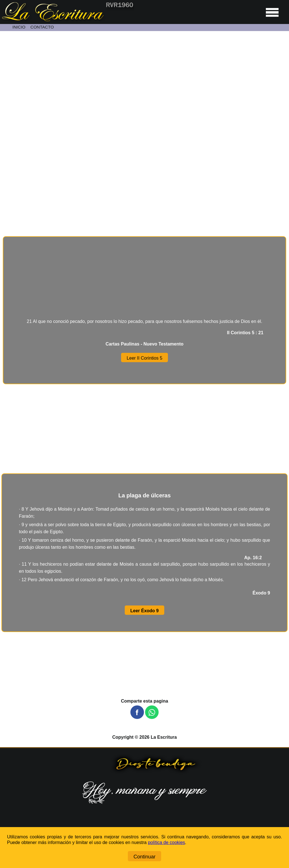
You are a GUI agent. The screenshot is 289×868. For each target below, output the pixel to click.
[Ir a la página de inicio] (67, 20)
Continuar (144, 857)
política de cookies (167, 842)
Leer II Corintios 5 (144, 358)
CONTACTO (42, 27)
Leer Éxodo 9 (144, 611)
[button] (137, 712)
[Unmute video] (144, 110)
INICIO (19, 27)
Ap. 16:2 (257, 558)
